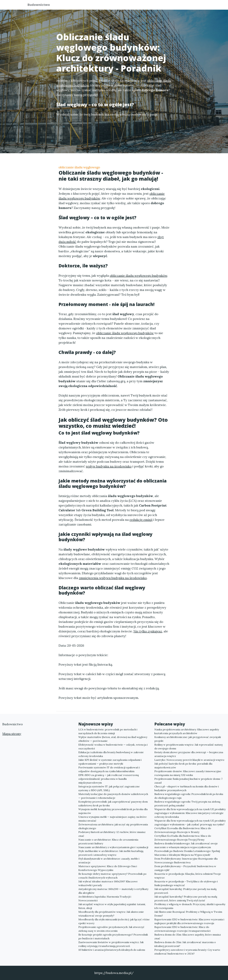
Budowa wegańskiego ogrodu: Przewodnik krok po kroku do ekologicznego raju (189, 796)
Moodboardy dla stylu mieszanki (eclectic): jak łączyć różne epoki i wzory (114, 921)
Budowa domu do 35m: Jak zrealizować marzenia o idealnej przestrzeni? (185, 944)
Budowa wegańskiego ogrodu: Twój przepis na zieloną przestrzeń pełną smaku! (187, 804)
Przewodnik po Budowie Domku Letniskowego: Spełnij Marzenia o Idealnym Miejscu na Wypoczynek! (187, 853)
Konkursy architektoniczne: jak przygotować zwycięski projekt (188, 739)
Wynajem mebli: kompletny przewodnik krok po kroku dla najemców (113, 811)
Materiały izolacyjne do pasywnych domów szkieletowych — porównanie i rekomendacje (113, 796)
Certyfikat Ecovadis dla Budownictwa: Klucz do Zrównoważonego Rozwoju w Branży (183, 830)
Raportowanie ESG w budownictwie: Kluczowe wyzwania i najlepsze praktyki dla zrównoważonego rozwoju (189, 921)
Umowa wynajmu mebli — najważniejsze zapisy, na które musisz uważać (112, 819)
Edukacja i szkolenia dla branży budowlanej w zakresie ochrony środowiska (111, 754)
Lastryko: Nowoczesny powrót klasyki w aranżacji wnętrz (189, 760)
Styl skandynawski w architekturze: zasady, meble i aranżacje (109, 860)
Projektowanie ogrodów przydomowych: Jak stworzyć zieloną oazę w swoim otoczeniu (111, 929)
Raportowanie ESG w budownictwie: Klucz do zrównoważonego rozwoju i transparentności (182, 929)
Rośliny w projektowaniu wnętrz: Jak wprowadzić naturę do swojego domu (189, 747)
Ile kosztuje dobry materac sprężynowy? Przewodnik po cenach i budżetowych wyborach (112, 876)
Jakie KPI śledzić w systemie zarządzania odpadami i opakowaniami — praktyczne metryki (110, 762)
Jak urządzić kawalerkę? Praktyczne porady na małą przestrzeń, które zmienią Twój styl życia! (186, 898)
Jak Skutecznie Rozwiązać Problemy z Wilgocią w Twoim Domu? (188, 914)
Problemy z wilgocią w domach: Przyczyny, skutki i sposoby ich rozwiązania (190, 906)
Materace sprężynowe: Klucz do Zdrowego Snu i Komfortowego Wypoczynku (108, 868)
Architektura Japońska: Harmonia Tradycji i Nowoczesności (105, 898)
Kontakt (193, 6)
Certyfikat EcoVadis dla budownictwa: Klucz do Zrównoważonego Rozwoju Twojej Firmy (183, 838)
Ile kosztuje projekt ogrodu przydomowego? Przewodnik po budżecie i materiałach (113, 936)
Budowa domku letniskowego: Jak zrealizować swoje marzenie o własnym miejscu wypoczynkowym (186, 845)
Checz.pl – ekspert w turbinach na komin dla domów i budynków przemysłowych (187, 788)
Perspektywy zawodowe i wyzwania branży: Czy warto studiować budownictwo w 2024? (187, 952)
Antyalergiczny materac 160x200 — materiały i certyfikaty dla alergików (113, 891)
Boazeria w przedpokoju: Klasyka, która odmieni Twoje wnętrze (188, 876)
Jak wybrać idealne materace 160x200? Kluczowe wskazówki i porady (108, 883)
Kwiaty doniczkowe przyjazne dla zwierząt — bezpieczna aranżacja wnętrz (189, 754)
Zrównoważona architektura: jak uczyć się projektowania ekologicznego (113, 826)
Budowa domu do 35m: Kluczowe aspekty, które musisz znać (188, 936)
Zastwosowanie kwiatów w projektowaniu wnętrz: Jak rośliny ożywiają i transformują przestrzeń (111, 944)
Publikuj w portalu (152, 6)
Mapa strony (12, 734)
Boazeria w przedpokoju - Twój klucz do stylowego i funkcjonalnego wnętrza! (186, 883)
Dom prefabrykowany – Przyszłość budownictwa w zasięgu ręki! (185, 868)
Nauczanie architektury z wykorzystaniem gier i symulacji (113, 847)
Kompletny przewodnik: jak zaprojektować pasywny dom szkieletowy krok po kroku (113, 804)
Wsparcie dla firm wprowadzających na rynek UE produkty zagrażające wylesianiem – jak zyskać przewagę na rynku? (190, 822)
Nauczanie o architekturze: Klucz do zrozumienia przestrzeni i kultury (108, 841)
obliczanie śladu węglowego (79, 167)
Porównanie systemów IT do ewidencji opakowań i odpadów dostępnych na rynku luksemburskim (109, 769)
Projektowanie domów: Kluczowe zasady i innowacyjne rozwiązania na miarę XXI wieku (188, 773)
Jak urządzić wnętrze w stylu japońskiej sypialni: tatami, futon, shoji (112, 906)
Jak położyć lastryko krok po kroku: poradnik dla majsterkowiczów (183, 766)
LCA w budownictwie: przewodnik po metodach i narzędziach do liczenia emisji (108, 731)
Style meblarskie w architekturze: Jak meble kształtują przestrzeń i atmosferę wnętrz (111, 853)
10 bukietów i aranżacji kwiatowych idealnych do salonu (112, 950)
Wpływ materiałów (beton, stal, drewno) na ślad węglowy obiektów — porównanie (113, 739)
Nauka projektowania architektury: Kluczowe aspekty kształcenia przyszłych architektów (187, 731)
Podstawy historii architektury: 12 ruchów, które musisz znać (112, 834)
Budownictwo (41, 5)
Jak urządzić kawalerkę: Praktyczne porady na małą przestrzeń (185, 891)
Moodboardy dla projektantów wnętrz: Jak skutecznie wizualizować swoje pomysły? (111, 914)
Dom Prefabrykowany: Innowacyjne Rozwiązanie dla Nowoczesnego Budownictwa (186, 860)
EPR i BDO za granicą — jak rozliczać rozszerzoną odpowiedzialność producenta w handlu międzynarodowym (109, 779)
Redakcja (176, 6)
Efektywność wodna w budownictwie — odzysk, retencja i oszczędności (113, 747)
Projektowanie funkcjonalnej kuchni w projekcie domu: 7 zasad (188, 781)
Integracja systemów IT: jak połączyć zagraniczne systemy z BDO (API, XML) (109, 788)
